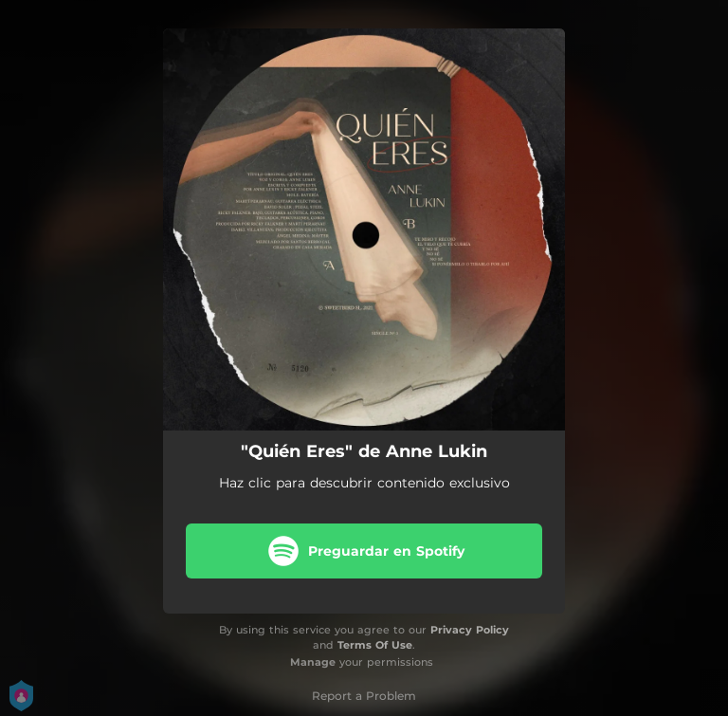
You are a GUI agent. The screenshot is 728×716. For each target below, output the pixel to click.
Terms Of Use (375, 645)
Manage (313, 662)
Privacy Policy (470, 630)
